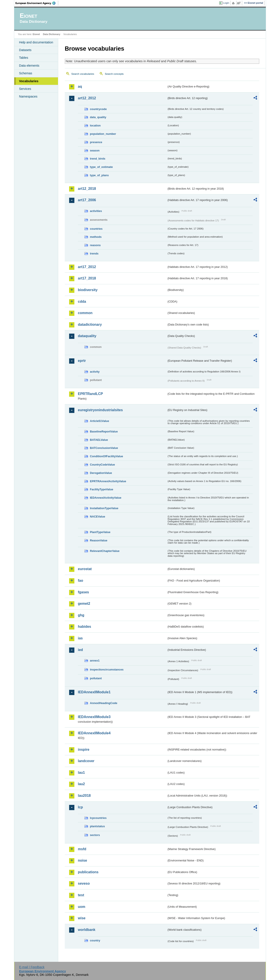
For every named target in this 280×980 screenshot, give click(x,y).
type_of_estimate (101, 167)
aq (80, 86)
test (81, 895)
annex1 (95, 661)
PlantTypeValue (100, 532)
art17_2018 (87, 278)
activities (96, 211)
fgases (83, 592)
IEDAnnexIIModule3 (94, 717)
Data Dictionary (52, 34)
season (95, 150)
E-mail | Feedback (32, 967)
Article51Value (100, 421)
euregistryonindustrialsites (100, 410)
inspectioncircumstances (107, 670)
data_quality (98, 117)
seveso (84, 883)
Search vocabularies (83, 74)
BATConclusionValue (104, 448)
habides (84, 627)
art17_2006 (87, 200)
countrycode (98, 109)
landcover (86, 761)
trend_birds (98, 159)
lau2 (81, 784)
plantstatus (97, 826)
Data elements (29, 66)
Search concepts (114, 74)
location (95, 125)
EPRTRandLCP (90, 394)
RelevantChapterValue (105, 551)
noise (82, 860)
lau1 (81, 773)
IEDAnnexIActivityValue (106, 498)
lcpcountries (98, 818)
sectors (95, 835)
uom (82, 907)
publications (88, 872)
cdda (82, 301)
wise (82, 918)
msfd (82, 849)
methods (96, 237)
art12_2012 (87, 98)
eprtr (82, 361)
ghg (81, 615)
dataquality (87, 336)
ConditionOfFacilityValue (106, 456)
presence (96, 142)
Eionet (36, 34)
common (85, 313)
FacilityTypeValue (101, 489)
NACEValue (98, 517)
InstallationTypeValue (104, 508)
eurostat (85, 569)
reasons (95, 245)
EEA (37, 3)
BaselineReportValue (104, 431)
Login (226, 3)
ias (80, 638)
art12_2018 (87, 189)
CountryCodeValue (102, 465)
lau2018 (84, 796)
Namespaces (28, 96)
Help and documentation (36, 42)
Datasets (25, 50)
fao (80, 581)
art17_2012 (87, 267)
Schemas (26, 73)
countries (96, 229)
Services (25, 89)
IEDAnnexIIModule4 (94, 733)
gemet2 (84, 604)
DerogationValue (101, 473)
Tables (24, 58)
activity (95, 372)
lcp (80, 807)
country (95, 940)
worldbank (87, 930)
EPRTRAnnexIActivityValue (108, 481)
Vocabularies (29, 81)
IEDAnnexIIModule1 (94, 692)
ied (80, 650)
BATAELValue (99, 440)
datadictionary (90, 325)
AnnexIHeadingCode (104, 703)
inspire (84, 750)
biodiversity (88, 290)
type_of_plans (99, 175)
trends (94, 253)
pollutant (96, 678)
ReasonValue (99, 540)
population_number (103, 134)
